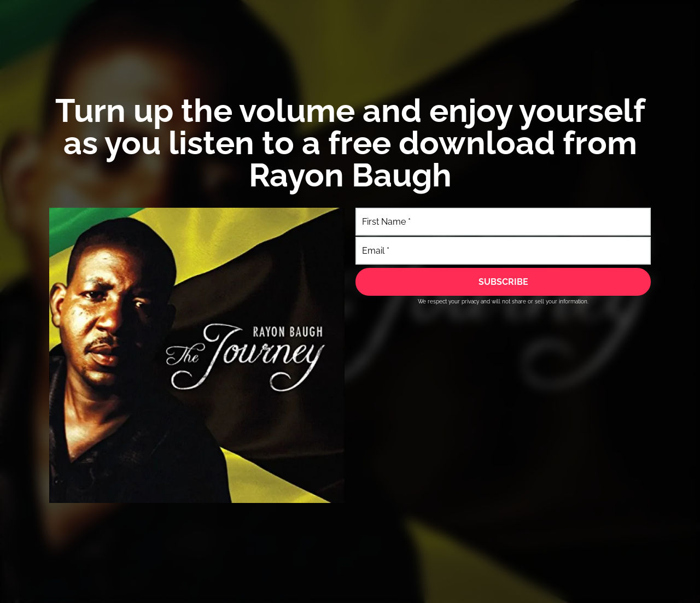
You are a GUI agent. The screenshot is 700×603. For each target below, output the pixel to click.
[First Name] (503, 222)
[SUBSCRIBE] (503, 282)
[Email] (503, 251)
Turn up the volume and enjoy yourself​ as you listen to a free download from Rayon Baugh (350, 143)
